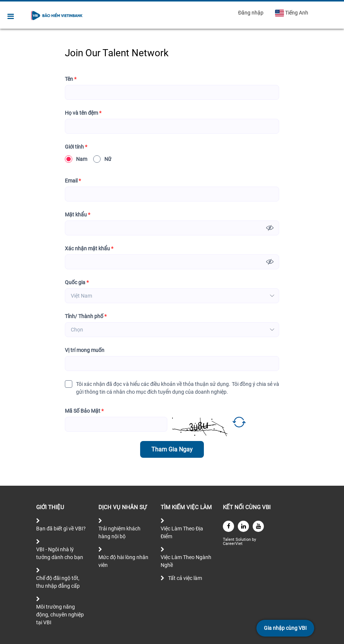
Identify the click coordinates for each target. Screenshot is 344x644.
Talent (229, 540)
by (255, 540)
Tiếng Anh (291, 13)
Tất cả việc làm (185, 578)
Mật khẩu (78, 215)
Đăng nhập (251, 13)
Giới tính (76, 147)
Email (73, 181)
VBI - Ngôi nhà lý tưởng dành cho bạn (60, 553)
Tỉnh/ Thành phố (86, 316)
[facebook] (228, 526)
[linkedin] (243, 526)
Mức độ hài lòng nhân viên (123, 561)
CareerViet (233, 544)
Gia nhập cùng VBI (285, 628)
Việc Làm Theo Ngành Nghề (186, 561)
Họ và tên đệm (83, 113)
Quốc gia (77, 283)
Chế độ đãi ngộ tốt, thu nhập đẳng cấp (58, 582)
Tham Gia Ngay (172, 449)
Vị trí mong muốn (85, 350)
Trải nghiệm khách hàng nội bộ (119, 532)
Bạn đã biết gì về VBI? (61, 529)
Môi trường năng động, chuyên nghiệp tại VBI (60, 615)
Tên (71, 79)
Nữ (102, 159)
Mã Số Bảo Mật (84, 411)
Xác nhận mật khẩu (89, 249)
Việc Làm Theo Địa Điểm (182, 532)
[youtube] (258, 526)
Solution (244, 540)
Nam (76, 159)
